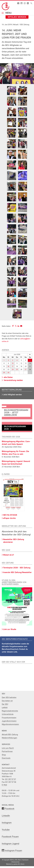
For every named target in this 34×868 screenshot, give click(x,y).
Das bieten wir (7, 701)
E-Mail (4, 785)
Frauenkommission (9, 718)
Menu (8, 13)
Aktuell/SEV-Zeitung (10, 735)
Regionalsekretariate (10, 711)
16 (8, 367)
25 (17, 370)
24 (13, 370)
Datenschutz (16, 862)
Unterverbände (8, 714)
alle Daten (8, 377)
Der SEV (5, 704)
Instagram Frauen (13, 851)
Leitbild (5, 708)
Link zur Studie (10, 629)
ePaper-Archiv (9, 518)
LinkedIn (6, 816)
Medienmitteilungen (9, 738)
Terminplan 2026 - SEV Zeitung (17, 568)
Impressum (25, 860)
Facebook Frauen (10, 837)
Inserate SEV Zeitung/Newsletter (17, 572)
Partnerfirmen (7, 752)
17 (13, 367)
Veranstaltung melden (13, 380)
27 (26, 370)
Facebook (10, 809)
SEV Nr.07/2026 (10, 515)
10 (13, 363)
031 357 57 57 (10, 779)
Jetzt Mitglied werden (13, 395)
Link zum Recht (8, 748)
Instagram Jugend (10, 844)
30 (8, 373)
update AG (17, 864)
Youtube (6, 830)
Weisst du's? (9, 555)
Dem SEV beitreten (9, 698)
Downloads (6, 758)
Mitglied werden (17, 17)
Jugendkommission (9, 721)
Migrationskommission (10, 724)
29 (4, 373)
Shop (4, 755)
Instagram (7, 823)
